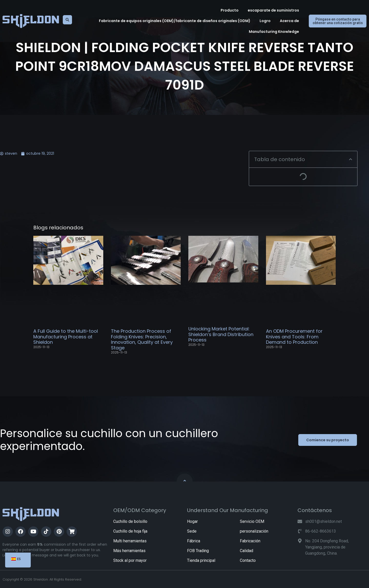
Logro (265, 21)
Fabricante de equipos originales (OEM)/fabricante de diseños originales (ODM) (175, 21)
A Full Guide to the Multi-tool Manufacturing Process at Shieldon (66, 337)
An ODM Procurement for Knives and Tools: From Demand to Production (294, 337)
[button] (351, 159)
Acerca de (289, 21)
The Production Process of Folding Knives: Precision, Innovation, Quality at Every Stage (142, 339)
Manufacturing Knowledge (274, 32)
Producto (230, 10)
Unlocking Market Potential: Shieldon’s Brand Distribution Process (221, 334)
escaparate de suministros (273, 10)
